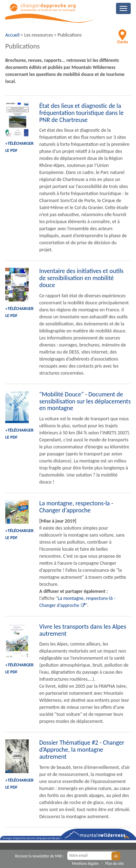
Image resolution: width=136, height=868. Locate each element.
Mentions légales (85, 863)
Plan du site (114, 863)
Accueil (12, 35)
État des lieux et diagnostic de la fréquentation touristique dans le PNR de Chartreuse (81, 113)
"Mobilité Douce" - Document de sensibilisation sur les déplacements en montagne (85, 401)
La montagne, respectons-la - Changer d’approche (76, 507)
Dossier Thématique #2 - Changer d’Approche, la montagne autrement (82, 750)
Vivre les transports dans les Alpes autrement (83, 630)
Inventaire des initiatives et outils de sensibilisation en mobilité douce (81, 278)
